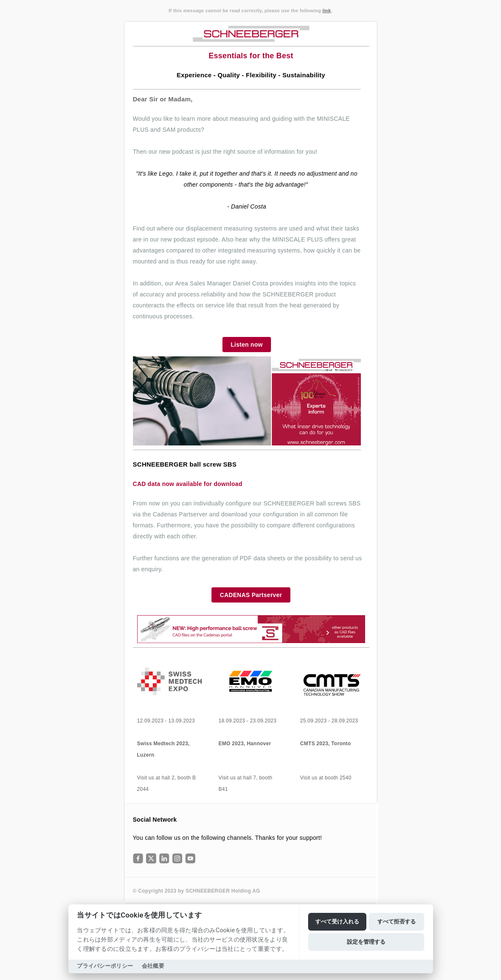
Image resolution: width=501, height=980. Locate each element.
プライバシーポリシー (105, 966)
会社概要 (153, 966)
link (327, 11)
